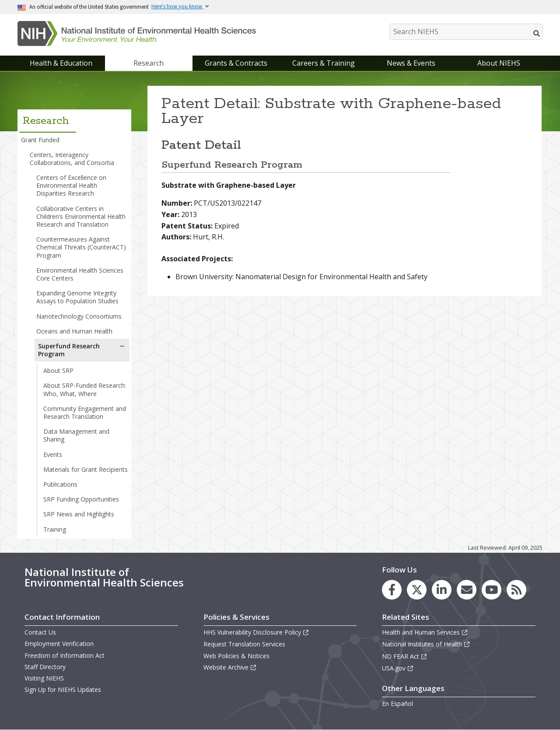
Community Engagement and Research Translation (85, 412)
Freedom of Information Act (65, 655)
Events (53, 454)
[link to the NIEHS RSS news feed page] (516, 590)
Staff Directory (45, 667)
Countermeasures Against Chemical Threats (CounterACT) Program (81, 247)
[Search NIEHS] (466, 32)
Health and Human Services (425, 632)
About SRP (58, 370)
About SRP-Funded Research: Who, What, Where (85, 389)
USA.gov (398, 668)
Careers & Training (324, 63)
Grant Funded (40, 140)
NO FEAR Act (405, 656)
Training (55, 529)
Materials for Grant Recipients (86, 469)
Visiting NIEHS (44, 678)
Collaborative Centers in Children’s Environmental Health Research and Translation (81, 216)
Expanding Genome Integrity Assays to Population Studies (77, 297)
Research (149, 63)
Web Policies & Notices (236, 656)
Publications (60, 484)
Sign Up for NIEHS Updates (63, 690)
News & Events (411, 63)
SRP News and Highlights (79, 514)
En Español (397, 704)
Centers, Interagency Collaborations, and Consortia (72, 159)
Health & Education (61, 63)
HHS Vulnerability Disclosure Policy (256, 632)
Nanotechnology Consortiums (79, 316)
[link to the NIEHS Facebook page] (392, 590)
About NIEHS (499, 63)
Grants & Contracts (236, 63)
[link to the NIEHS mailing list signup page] (467, 590)
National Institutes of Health (426, 644)
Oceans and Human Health (74, 331)
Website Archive (230, 667)
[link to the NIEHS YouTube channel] (492, 590)
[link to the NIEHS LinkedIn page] (442, 590)
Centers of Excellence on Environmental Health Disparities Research (71, 185)
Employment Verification (59, 644)
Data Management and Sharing (76, 435)
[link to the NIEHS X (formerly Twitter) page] (417, 590)
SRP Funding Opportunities (81, 499)
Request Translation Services (244, 644)
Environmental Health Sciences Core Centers (80, 274)
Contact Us (40, 632)
